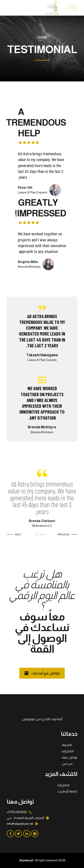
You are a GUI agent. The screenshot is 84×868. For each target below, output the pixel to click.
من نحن (67, 764)
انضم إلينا (68, 751)
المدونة (67, 745)
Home (42, 37)
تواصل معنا (70, 757)
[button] (66, 535)
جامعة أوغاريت (67, 791)
